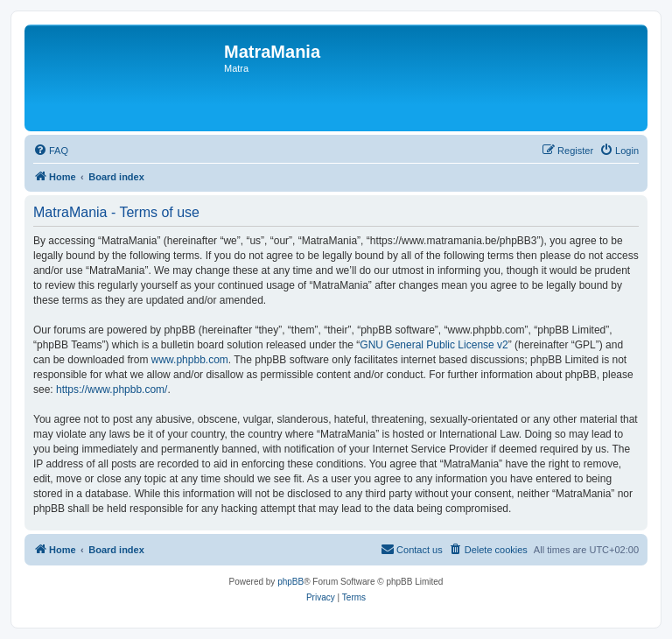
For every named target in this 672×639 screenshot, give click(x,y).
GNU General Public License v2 (434, 345)
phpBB (290, 582)
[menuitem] (51, 151)
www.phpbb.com (190, 360)
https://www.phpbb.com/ (112, 390)
